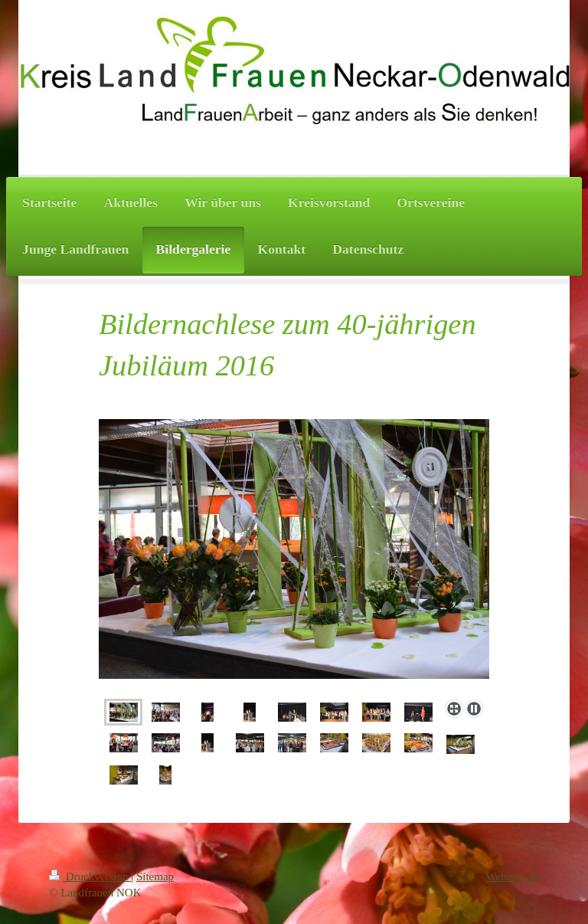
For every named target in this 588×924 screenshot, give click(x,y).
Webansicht (512, 876)
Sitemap (155, 876)
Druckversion (90, 876)
